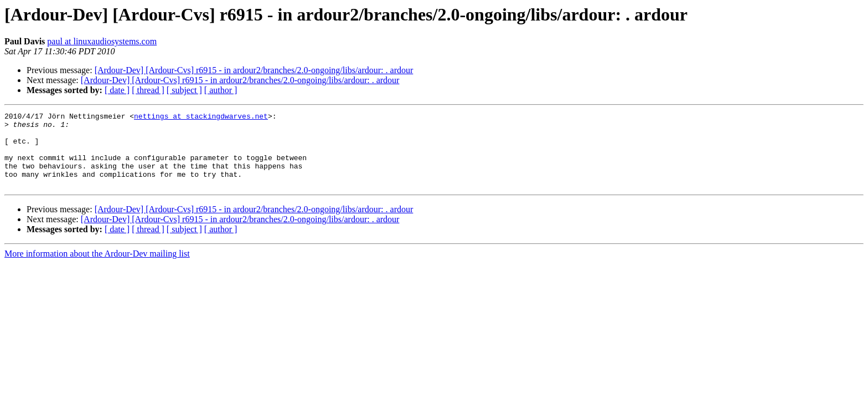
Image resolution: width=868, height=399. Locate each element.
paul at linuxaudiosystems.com (102, 41)
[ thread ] (148, 90)
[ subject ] (184, 90)
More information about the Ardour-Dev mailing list (97, 268)
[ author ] (221, 90)
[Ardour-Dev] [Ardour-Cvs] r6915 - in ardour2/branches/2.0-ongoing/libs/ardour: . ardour (254, 70)
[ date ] (117, 90)
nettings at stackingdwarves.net (201, 117)
